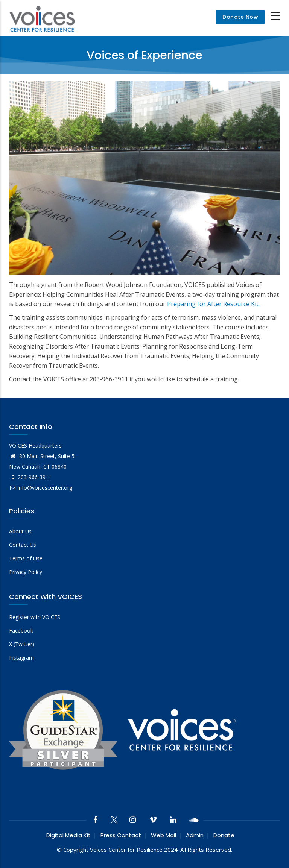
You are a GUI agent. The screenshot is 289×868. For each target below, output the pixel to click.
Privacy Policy (26, 572)
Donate (224, 835)
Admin (195, 835)
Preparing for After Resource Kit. (213, 304)
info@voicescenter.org (41, 488)
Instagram (21, 658)
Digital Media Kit (68, 835)
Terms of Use (26, 558)
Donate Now (240, 17)
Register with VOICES (35, 617)
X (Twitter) (22, 644)
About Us (20, 531)
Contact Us (23, 545)
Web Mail (164, 835)
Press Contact (121, 835)
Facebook (21, 631)
